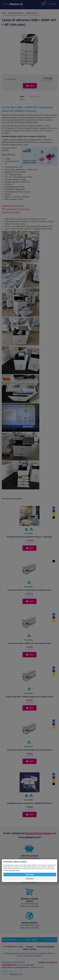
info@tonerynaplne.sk (48, 962)
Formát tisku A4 (32, 13)
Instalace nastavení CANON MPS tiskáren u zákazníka (29, 537)
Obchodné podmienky (46, 947)
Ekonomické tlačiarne (16, 13)
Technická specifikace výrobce (13, 206)
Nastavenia (30, 879)
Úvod (4, 13)
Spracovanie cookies (14, 870)
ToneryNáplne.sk (9, 965)
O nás (21, 947)
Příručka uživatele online (11, 212)
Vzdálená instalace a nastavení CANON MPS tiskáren (29, 803)
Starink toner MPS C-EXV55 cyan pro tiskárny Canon (30, 643)
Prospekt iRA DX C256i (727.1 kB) (17, 209)
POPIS (22, 97)
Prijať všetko (30, 875)
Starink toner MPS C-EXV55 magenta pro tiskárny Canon (29, 697)
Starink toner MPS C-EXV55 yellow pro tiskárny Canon (30, 750)
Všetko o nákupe (30, 949)
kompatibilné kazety (39, 833)
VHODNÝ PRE (34, 97)
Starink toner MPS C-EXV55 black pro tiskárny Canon (29, 590)
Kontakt (30, 947)
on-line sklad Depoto (22, 967)
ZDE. (44, 136)
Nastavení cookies (37, 967)
